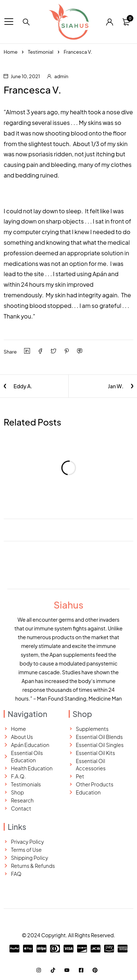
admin (61, 76)
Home (11, 52)
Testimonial (41, 52)
